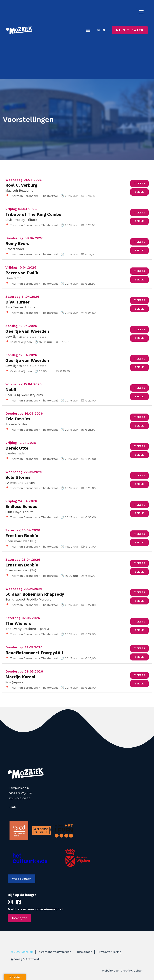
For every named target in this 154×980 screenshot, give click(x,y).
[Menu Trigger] (141, 12)
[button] (88, 30)
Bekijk (139, 192)
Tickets (140, 183)
